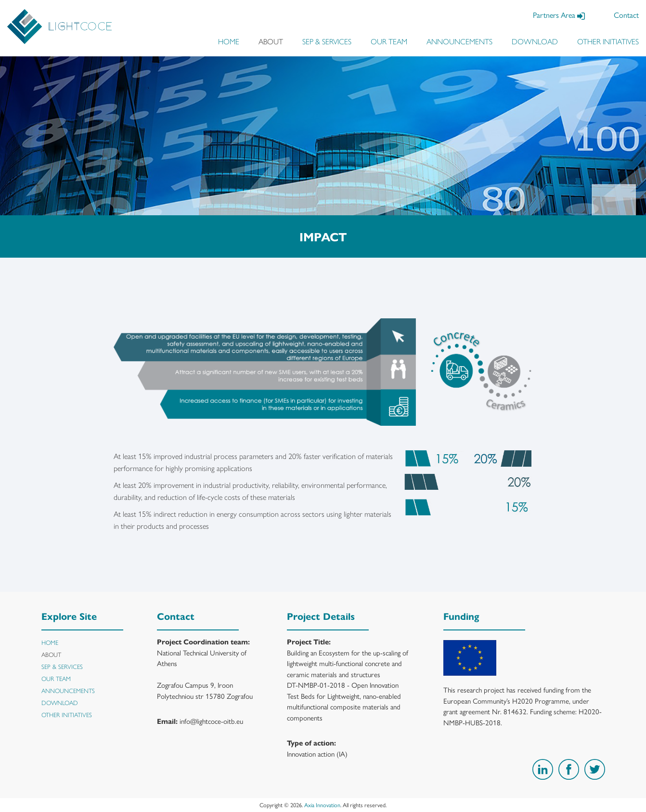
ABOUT (271, 41)
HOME (229, 41)
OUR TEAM (389, 41)
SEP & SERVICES (327, 41)
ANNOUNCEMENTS (459, 41)
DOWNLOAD (535, 41)
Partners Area (559, 15)
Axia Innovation (322, 805)
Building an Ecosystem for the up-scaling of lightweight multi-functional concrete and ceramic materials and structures (348, 663)
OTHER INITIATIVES (608, 41)
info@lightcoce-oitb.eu (211, 721)
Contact (626, 15)
